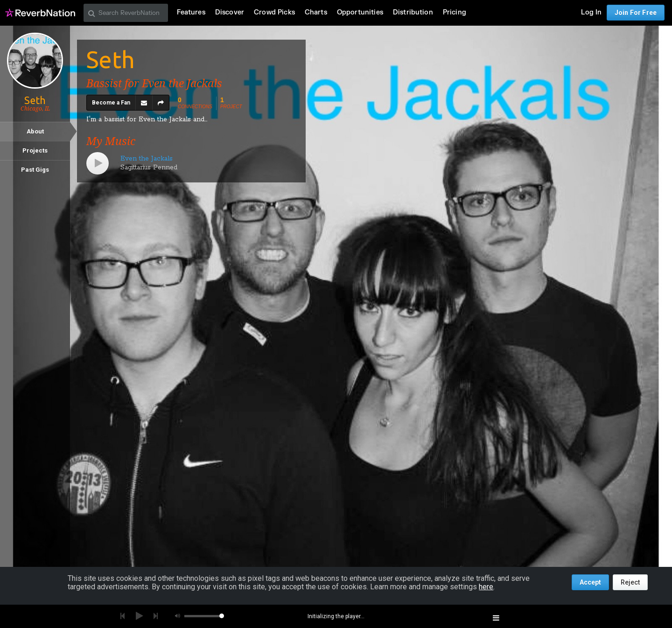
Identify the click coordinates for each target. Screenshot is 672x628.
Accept (590, 582)
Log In (591, 12)
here (486, 587)
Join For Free (636, 13)
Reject (630, 582)
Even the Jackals (147, 159)
